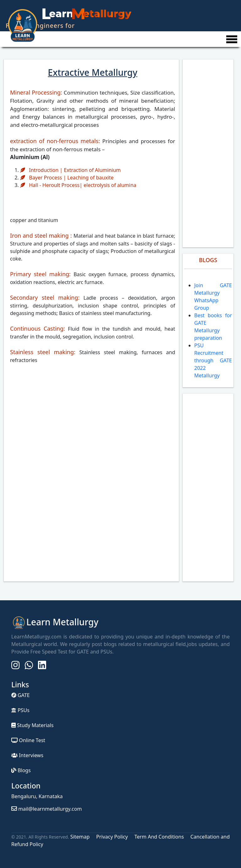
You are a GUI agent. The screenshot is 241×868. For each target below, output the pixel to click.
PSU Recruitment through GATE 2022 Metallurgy (213, 360)
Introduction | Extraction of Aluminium (70, 170)
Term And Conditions (159, 837)
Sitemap (81, 837)
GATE (21, 695)
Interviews (27, 755)
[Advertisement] (208, 153)
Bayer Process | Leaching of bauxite (67, 178)
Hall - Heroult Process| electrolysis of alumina (78, 185)
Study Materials (32, 725)
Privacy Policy (112, 837)
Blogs (21, 770)
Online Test (28, 740)
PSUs (20, 710)
